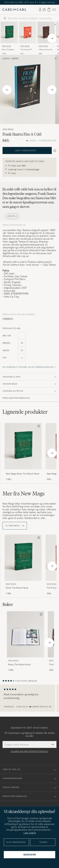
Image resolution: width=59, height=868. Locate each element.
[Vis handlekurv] (49, 10)
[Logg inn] (40, 10)
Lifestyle (12, 216)
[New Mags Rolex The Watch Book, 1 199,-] (9, 38)
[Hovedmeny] (54, 10)
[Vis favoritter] (44, 10)
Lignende (25, 412)
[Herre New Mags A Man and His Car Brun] (46, 33)
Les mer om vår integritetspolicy (29, 751)
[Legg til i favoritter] (38, 427)
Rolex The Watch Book (8, 50)
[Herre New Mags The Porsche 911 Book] (28, 33)
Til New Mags (15, 526)
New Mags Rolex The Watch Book (22, 474)
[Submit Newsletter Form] (52, 744)
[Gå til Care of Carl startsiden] (14, 10)
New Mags (6, 46)
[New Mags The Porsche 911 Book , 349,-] (28, 38)
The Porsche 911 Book (26, 50)
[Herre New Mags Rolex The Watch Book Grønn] (9, 33)
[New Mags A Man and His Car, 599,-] (46, 38)
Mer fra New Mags (24, 493)
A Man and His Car (46, 50)
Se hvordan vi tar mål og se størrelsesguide (28, 367)
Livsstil (6, 59)
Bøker (15, 59)
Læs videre (30, 833)
